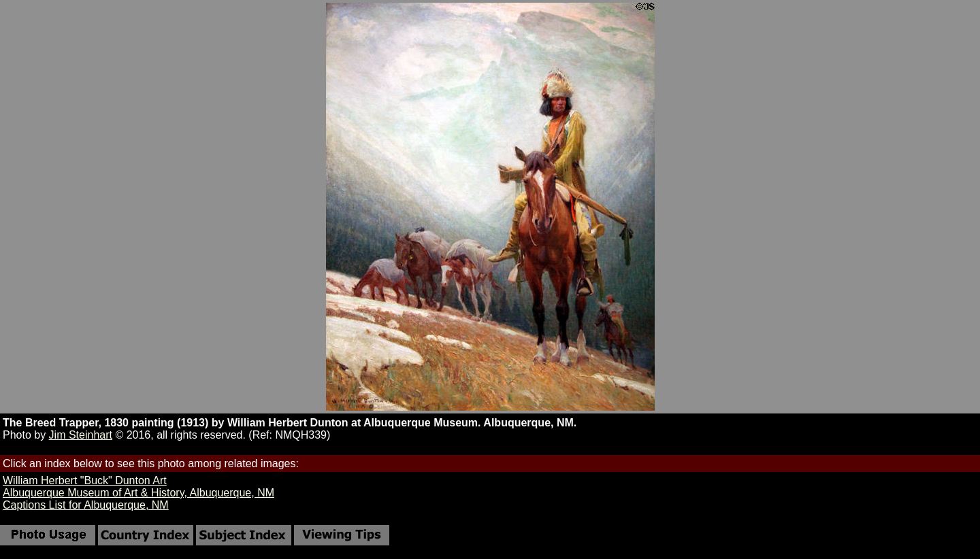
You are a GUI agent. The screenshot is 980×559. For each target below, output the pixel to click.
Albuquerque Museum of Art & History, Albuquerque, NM (138, 493)
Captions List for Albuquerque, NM (86, 505)
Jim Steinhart (81, 435)
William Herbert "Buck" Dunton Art (85, 480)
